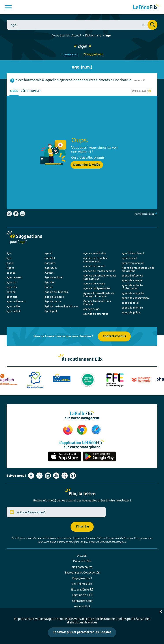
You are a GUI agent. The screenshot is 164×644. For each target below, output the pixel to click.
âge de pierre (53, 301)
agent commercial (132, 263)
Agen (10, 263)
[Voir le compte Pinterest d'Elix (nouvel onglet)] (73, 476)
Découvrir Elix (82, 561)
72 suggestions (93, 54)
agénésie (12, 297)
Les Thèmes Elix (82, 584)
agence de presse (94, 266)
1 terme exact (70, 54)
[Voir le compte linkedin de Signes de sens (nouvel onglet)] (48, 476)
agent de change (132, 280)
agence (11, 273)
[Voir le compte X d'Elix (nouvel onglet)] (65, 476)
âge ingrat (51, 311)
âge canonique (54, 277)
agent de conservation (135, 298)
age (108, 36)
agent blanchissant (133, 253)
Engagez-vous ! (82, 578)
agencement (14, 277)
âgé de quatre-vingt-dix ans (61, 306)
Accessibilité (82, 606)
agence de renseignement (99, 271)
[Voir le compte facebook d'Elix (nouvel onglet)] (31, 476)
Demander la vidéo (87, 165)
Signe (14, 91)
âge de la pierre (54, 297)
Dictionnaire (93, 35)
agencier (12, 287)
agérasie (50, 263)
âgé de (49, 287)
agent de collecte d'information (132, 287)
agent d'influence (132, 275)
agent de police (131, 312)
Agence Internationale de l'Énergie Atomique (99, 295)
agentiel (50, 258)
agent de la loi (130, 303)
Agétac (49, 273)
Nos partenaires (82, 567)
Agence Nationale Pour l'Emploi (97, 302)
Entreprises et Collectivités (82, 572)
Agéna (10, 268)
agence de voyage (94, 283)
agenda (11, 292)
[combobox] (82, 25)
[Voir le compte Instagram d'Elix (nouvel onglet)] (39, 476)
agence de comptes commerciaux (95, 260)
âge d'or (50, 282)
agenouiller (13, 306)
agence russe (91, 309)
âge (9, 258)
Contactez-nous (114, 336)
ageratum (51, 268)
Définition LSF (31, 91)
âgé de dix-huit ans (56, 292)
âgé (9, 253)
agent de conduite (133, 293)
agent (48, 253)
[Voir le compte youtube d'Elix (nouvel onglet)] (56, 476)
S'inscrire (82, 527)
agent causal (129, 258)
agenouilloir (14, 311)
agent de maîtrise (132, 308)
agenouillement (16, 301)
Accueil (76, 35)
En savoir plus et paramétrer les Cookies (82, 632)
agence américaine (95, 253)
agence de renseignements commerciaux (100, 277)
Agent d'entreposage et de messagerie (138, 269)
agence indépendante (97, 288)
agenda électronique (96, 314)
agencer (12, 282)
